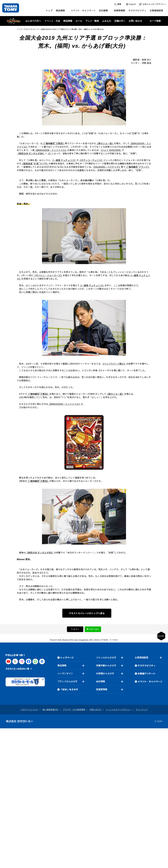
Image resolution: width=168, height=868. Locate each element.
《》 (49, 153)
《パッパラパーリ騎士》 (114, 364)
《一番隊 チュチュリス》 (65, 160)
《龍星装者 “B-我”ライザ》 (35, 163)
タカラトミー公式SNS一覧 (17, 669)
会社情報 (101, 681)
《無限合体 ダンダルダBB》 (31, 153)
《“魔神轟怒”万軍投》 (54, 143)
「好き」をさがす (69, 689)
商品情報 (62, 666)
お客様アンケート (147, 674)
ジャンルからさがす (106, 658)
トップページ (67, 658)
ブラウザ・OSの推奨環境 (74, 710)
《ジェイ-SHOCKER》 (111, 150)
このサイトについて (29, 710)
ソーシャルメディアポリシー (118, 710)
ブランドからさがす (67, 681)
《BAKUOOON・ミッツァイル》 (51, 150)
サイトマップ (142, 710)
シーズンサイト (65, 673)
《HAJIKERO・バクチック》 (107, 167)
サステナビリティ (147, 666)
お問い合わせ (135, 21)
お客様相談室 (142, 658)
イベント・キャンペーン (150, 682)
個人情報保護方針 (50, 710)
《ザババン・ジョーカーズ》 (48, 275)
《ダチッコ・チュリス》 (91, 160)
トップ (19, 29)
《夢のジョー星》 (105, 143)
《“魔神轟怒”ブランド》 (138, 167)
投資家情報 (102, 689)
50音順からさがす (105, 673)
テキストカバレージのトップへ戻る (87, 613)
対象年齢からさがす (106, 666)
